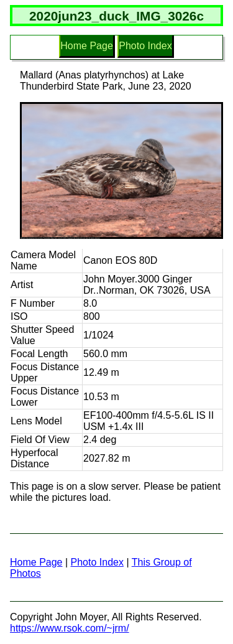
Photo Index (145, 46)
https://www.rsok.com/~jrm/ (70, 628)
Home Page (87, 46)
